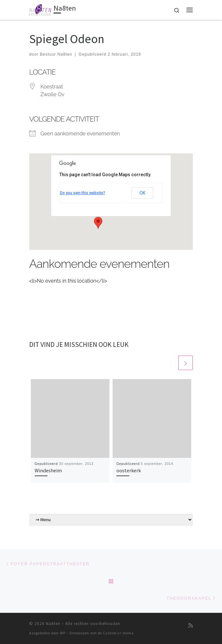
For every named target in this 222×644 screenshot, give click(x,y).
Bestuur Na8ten (56, 54)
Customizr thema (118, 633)
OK (142, 193)
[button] (98, 223)
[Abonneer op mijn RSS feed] (191, 626)
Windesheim (48, 470)
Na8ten (53, 624)
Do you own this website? (83, 193)
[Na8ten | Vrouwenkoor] (40, 9)
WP (63, 633)
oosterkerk (129, 470)
